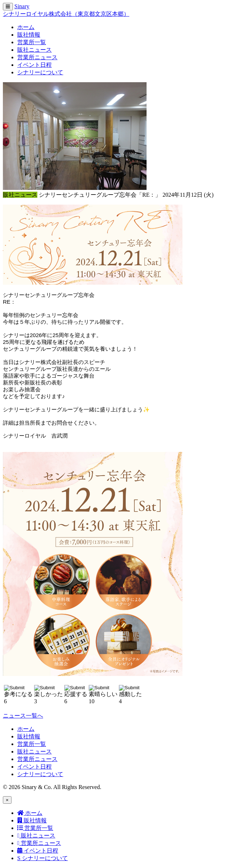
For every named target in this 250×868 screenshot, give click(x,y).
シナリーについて (40, 72)
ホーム (26, 27)
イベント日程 (34, 65)
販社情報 (29, 35)
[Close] (7, 800)
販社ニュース (34, 50)
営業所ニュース (37, 57)
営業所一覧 (32, 42)
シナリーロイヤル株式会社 (66, 14)
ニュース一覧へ (23, 716)
